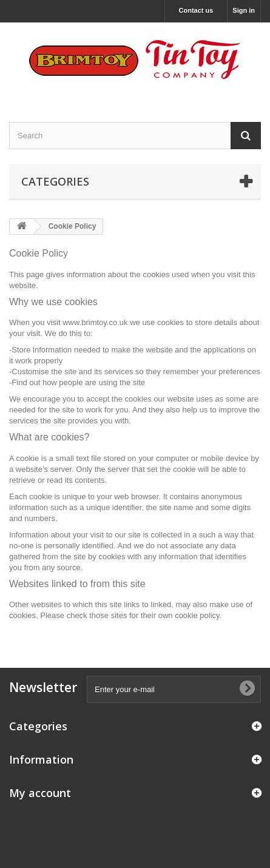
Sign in (244, 10)
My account (40, 793)
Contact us (196, 10)
